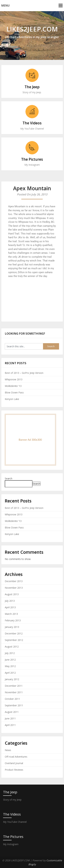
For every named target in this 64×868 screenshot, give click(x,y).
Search (9, 478)
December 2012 (14, 633)
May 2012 (10, 666)
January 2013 (12, 627)
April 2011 (10, 725)
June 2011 (10, 718)
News (8, 750)
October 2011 (12, 699)
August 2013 (12, 594)
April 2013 (10, 607)
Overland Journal (14, 763)
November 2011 (14, 692)
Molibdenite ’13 (13, 386)
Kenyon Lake (12, 399)
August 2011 (12, 712)
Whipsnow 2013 (14, 379)
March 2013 (11, 614)
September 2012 (14, 640)
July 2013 (10, 601)
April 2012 (10, 673)
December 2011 (14, 686)
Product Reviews (14, 770)
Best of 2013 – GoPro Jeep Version (24, 373)
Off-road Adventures (16, 757)
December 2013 (14, 581)
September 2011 (14, 705)
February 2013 (13, 620)
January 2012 (12, 679)
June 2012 (10, 660)
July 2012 (10, 653)
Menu (6, 6)
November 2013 (14, 588)
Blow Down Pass (14, 392)
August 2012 (12, 647)
